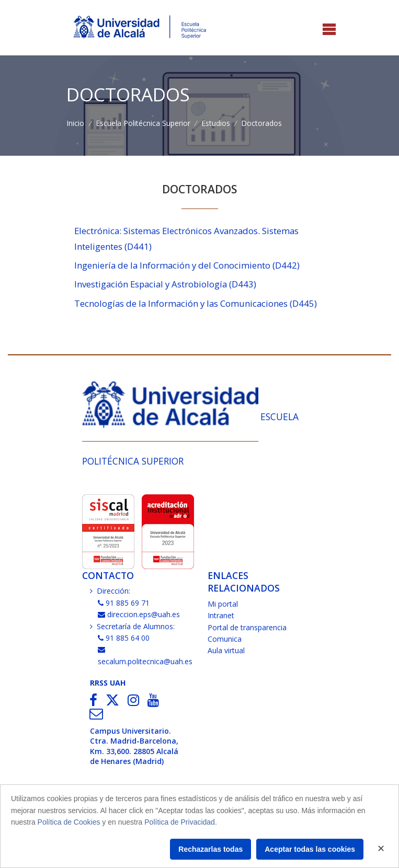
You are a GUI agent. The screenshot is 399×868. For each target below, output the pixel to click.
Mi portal (223, 604)
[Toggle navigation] (329, 30)
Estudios (216, 123)
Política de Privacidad (180, 822)
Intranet (221, 615)
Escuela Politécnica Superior (143, 123)
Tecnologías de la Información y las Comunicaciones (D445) (196, 303)
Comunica (225, 639)
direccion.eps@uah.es (139, 614)
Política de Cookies (69, 822)
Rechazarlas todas (210, 849)
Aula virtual (226, 650)
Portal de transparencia (247, 627)
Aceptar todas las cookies (310, 849)
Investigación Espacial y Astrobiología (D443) (165, 284)
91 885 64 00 (124, 638)
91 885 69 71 (124, 603)
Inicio (75, 123)
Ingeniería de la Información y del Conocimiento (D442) (187, 265)
